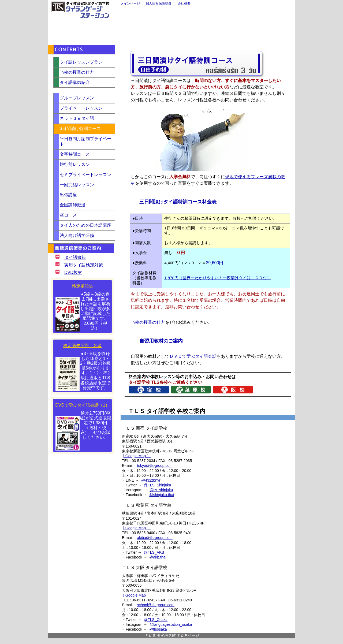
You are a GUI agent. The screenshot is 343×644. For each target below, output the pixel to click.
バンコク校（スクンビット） (259, 16)
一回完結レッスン (77, 185)
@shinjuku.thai (162, 495)
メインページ (130, 3)
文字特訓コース (75, 154)
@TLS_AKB (154, 552)
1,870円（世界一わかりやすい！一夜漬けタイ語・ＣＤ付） (218, 278)
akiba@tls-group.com (155, 538)
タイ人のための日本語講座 (85, 225)
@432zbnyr (151, 480)
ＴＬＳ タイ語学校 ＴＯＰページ (171, 635)
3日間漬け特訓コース (80, 129)
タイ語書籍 (75, 257)
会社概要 (184, 3)
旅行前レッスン (75, 164)
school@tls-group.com (156, 605)
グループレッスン (77, 98)
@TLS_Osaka (156, 620)
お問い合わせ (80, 27)
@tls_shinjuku (161, 490)
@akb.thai (158, 557)
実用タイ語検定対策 (84, 265)
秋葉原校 (201, 16)
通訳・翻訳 (201, 30)
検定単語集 (83, 286)
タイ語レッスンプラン (81, 62)
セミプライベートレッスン (85, 175)
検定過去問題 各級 (83, 346)
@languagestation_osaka (171, 624)
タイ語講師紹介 (75, 82)
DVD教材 (73, 272)
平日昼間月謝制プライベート (85, 142)
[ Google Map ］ (137, 456)
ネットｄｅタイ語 (77, 118)
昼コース (68, 215)
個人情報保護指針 (159, 3)
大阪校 (144, 30)
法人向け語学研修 (77, 235)
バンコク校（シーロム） (259, 30)
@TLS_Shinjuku (157, 485)
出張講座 (68, 195)
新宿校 (144, 16)
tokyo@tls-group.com (155, 466)
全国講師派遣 (73, 205)
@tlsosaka (158, 629)
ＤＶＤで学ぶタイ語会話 (193, 356)
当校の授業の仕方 (148, 322)
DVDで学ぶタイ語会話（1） (82, 405)
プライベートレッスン (81, 108)
